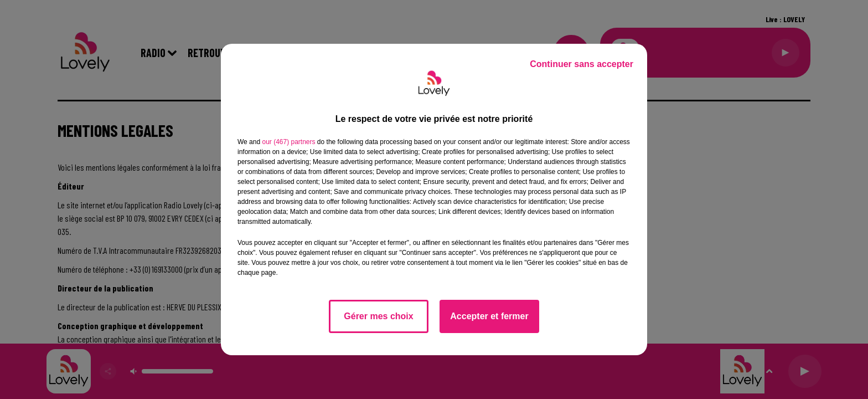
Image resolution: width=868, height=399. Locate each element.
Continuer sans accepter (582, 64)
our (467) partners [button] (288, 142)
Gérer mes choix (378, 316)
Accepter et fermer (489, 316)
